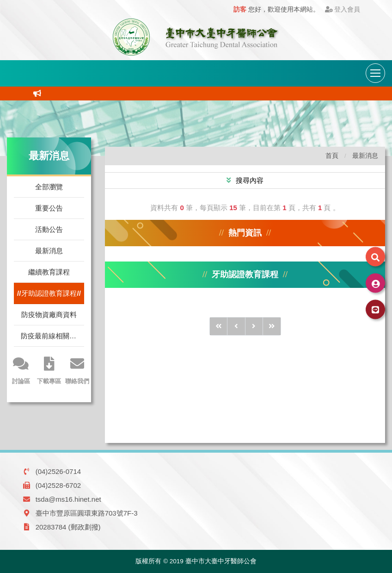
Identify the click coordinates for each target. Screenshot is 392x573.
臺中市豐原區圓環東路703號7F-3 (87, 513)
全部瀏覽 (49, 187)
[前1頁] (236, 326)
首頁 (332, 156)
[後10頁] (272, 326)
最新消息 (49, 251)
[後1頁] (254, 326)
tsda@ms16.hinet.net (68, 499)
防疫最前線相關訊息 (52, 336)
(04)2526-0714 (58, 471)
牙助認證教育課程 (49, 293)
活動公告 (49, 229)
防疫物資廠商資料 (49, 315)
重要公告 (49, 208)
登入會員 (343, 9)
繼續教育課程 (49, 272)
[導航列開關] (375, 73)
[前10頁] (219, 326)
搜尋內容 (249, 180)
